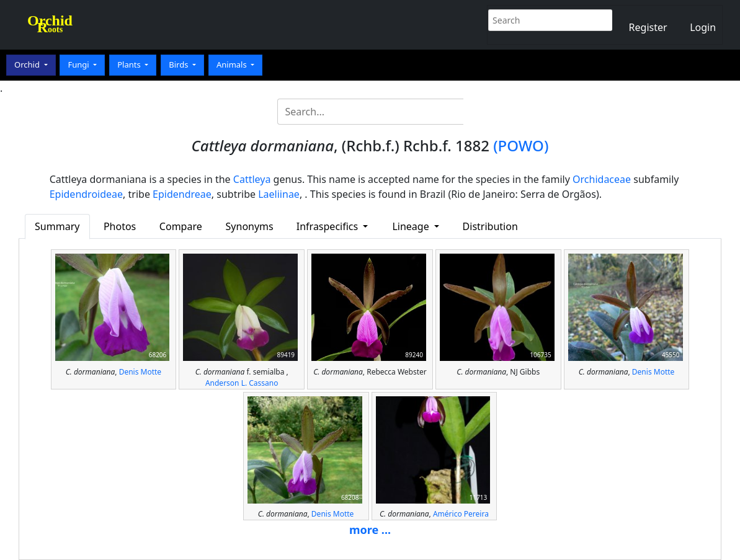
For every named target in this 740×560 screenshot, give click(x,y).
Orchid (28, 64)
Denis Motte (140, 372)
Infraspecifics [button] (329, 226)
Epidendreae (182, 194)
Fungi (79, 64)
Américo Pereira (461, 514)
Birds (180, 64)
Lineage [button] (412, 226)
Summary (57, 226)
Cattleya (252, 179)
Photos (120, 226)
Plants (130, 64)
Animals (233, 64)
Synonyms (250, 226)
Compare (181, 226)
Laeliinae (279, 194)
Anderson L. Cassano (242, 383)
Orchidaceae (602, 179)
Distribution (490, 226)
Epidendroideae (86, 194)
